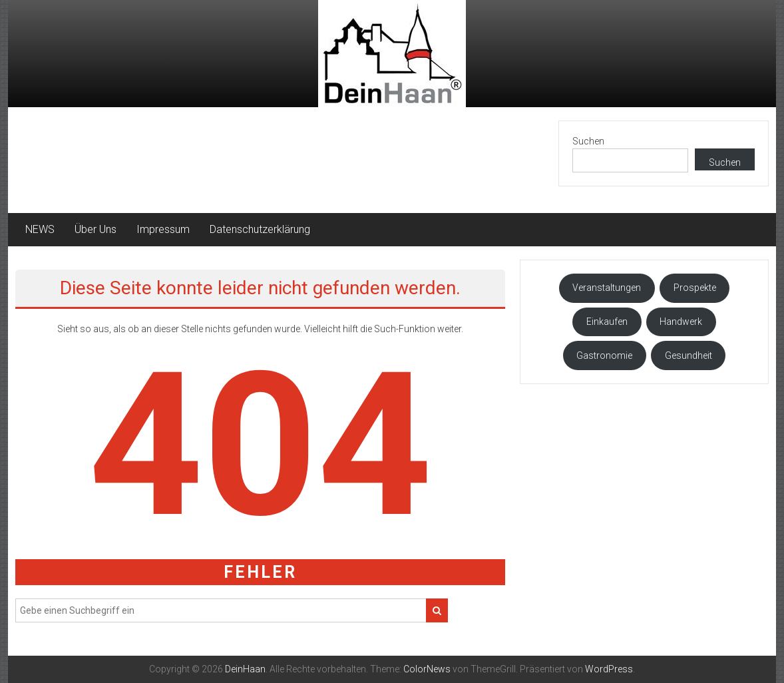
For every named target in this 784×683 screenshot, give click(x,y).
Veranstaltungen (607, 288)
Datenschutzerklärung (260, 229)
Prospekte (695, 288)
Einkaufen (607, 322)
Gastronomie (604, 355)
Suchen (588, 141)
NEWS (40, 229)
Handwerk (681, 322)
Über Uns (96, 229)
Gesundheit (688, 355)
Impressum (163, 229)
